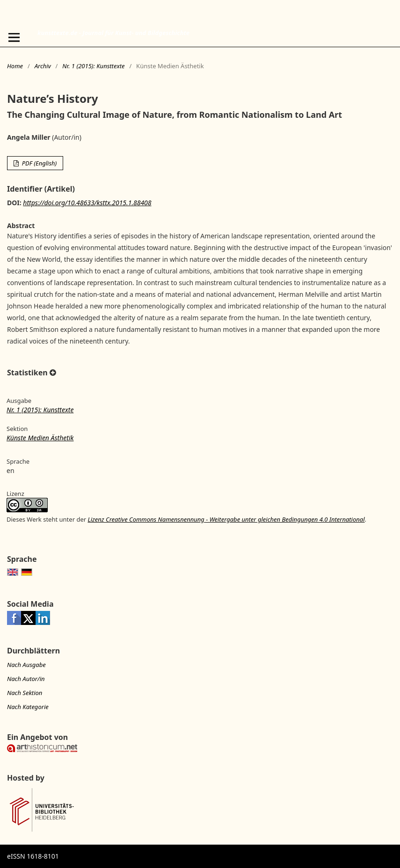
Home (15, 66)
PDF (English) (38, 163)
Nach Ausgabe (26, 665)
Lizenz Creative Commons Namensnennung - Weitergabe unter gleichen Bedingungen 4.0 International (226, 519)
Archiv (43, 66)
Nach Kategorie (28, 707)
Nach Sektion (25, 693)
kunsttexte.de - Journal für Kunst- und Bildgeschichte (113, 33)
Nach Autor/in (26, 679)
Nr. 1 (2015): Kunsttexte (93, 66)
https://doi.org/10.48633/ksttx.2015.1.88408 (87, 203)
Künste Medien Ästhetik (40, 438)
